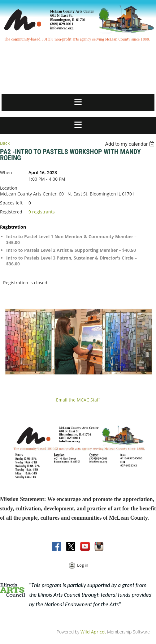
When (6, 172)
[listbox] (130, 144)
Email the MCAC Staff (78, 400)
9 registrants (42, 212)
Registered (11, 212)
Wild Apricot (93, 632)
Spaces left (11, 203)
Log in (83, 565)
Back (5, 143)
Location (9, 188)
